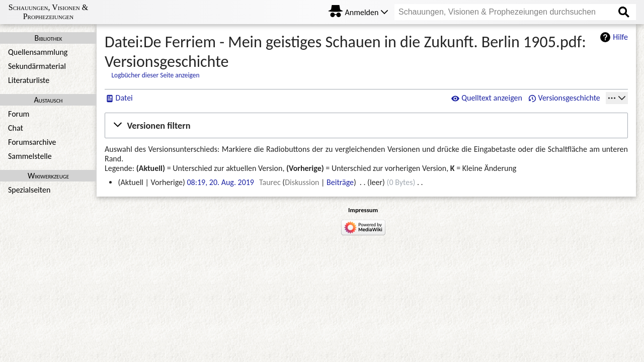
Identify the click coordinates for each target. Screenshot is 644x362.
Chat (16, 128)
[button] (366, 125)
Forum (19, 114)
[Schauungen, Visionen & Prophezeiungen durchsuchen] (515, 12)
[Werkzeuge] (617, 98)
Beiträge (340, 182)
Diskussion (302, 182)
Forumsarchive (32, 142)
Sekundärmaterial (37, 66)
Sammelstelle (30, 156)
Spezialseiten (29, 190)
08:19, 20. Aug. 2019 (220, 182)
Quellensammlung (38, 52)
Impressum (363, 210)
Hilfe (620, 37)
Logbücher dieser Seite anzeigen (155, 75)
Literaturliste (29, 80)
